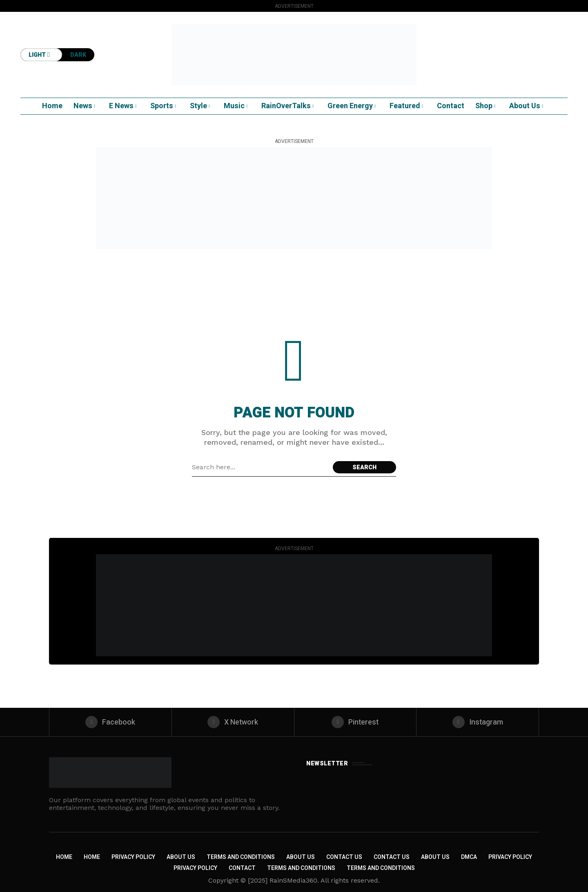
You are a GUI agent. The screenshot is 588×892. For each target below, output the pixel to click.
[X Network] (233, 722)
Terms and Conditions (241, 857)
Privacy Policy (133, 857)
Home (64, 857)
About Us (181, 857)
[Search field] (260, 467)
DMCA (469, 857)
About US (435, 857)
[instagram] (478, 722)
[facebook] (110, 722)
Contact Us (344, 857)
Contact (242, 868)
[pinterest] (355, 722)
